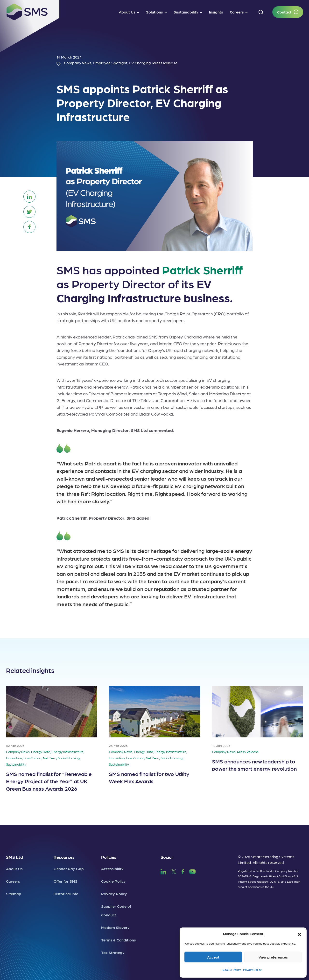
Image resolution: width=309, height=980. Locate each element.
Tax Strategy (113, 952)
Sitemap (14, 894)
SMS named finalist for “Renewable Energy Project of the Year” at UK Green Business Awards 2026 (49, 781)
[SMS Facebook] (183, 871)
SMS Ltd (14, 857)
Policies (109, 857)
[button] (299, 934)
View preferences (273, 957)
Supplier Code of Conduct (116, 910)
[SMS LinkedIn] (163, 871)
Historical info (66, 894)
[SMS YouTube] (193, 871)
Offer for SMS (66, 881)
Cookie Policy (232, 970)
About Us (14, 869)
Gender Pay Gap (69, 869)
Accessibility (112, 869)
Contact (284, 12)
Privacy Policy (252, 970)
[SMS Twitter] (174, 871)
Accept (213, 957)
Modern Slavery (115, 927)
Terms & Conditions (119, 940)
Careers (13, 881)
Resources (64, 857)
